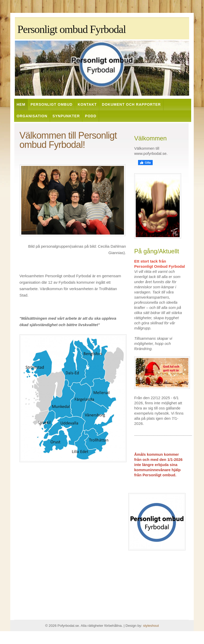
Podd (91, 116)
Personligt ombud (52, 104)
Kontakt (87, 104)
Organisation (32, 116)
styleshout (151, 626)
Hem (21, 104)
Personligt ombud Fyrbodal (72, 29)
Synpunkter (66, 116)
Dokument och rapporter (131, 104)
